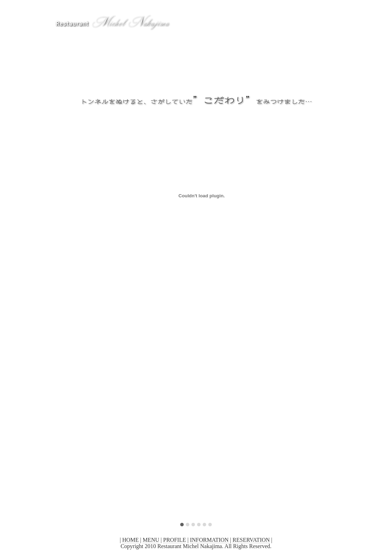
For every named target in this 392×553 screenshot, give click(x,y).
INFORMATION (209, 540)
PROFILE (175, 540)
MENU (151, 540)
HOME (130, 540)
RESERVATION (251, 540)
